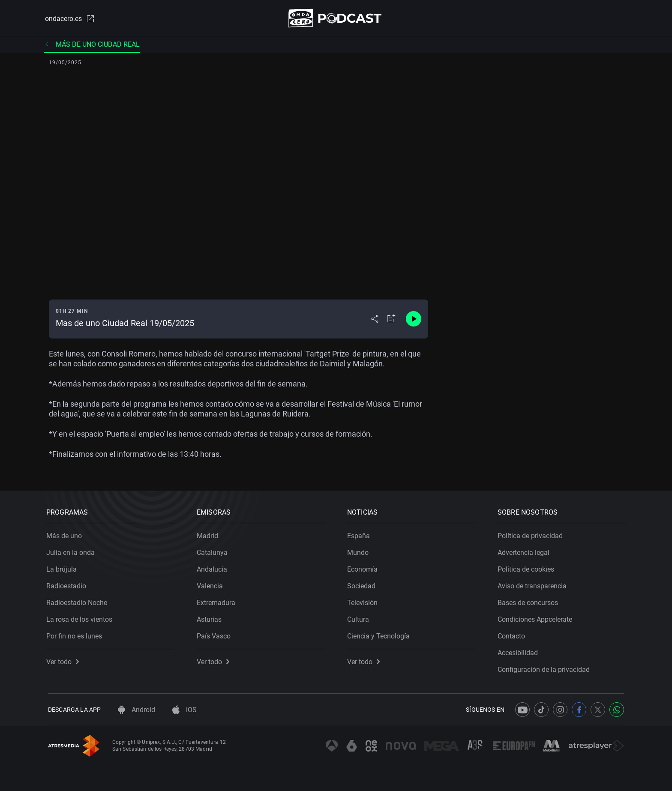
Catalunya (214, 551)
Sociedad (363, 584)
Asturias (211, 618)
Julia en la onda (72, 551)
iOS (184, 710)
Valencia (211, 584)
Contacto (513, 634)
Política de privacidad (532, 534)
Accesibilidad (519, 651)
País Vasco (215, 634)
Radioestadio (68, 584)
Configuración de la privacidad (545, 668)
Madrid (209, 534)
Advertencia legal (525, 551)
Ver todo (64, 660)
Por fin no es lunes (76, 634)
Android (136, 710)
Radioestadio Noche (78, 601)
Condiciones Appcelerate (537, 618)
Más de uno (66, 534)
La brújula (63, 568)
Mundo (360, 551)
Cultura (360, 618)
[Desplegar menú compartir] (375, 320)
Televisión (364, 601)
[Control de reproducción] (414, 320)
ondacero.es (69, 19)
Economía (364, 568)
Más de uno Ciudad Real (92, 45)
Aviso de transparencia (534, 584)
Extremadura (218, 601)
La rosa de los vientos (81, 618)
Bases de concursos (529, 601)
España (360, 534)
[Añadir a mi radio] (391, 320)
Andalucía (214, 568)
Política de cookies (528, 568)
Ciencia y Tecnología (380, 634)
